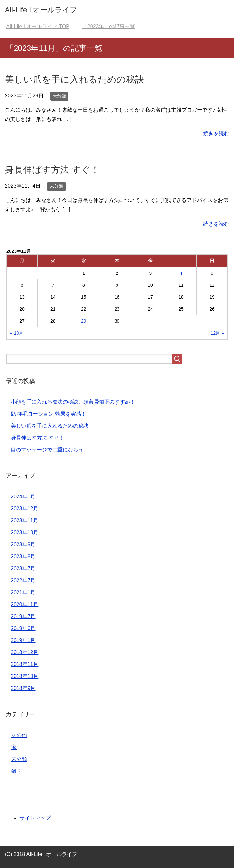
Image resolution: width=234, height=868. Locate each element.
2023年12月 (25, 509)
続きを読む (216, 134)
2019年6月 (23, 628)
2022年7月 (23, 580)
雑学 (17, 771)
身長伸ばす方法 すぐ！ (52, 170)
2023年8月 (23, 556)
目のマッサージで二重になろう (47, 450)
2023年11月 (25, 521)
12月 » (217, 333)
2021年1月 (23, 592)
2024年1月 (23, 497)
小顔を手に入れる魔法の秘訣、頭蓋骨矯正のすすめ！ (73, 402)
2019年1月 (23, 640)
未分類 (59, 96)
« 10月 (17, 333)
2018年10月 (25, 676)
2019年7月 (23, 616)
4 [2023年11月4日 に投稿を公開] (181, 273)
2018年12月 (25, 652)
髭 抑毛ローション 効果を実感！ (49, 414)
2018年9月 (23, 688)
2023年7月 (23, 568)
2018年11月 (25, 664)
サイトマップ (35, 818)
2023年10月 (25, 533)
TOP (38, 26)
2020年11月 (25, 604)
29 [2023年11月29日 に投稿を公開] (84, 321)
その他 (19, 735)
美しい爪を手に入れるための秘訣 (74, 79)
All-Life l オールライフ (41, 10)
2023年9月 (23, 545)
